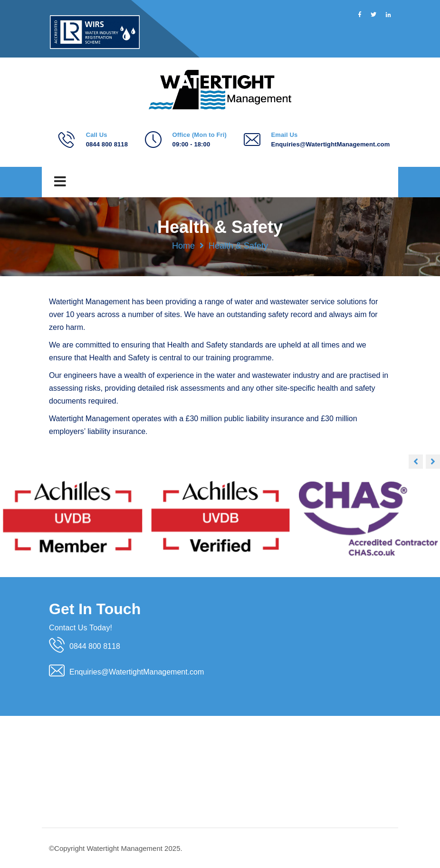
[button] (433, 462)
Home (183, 246)
